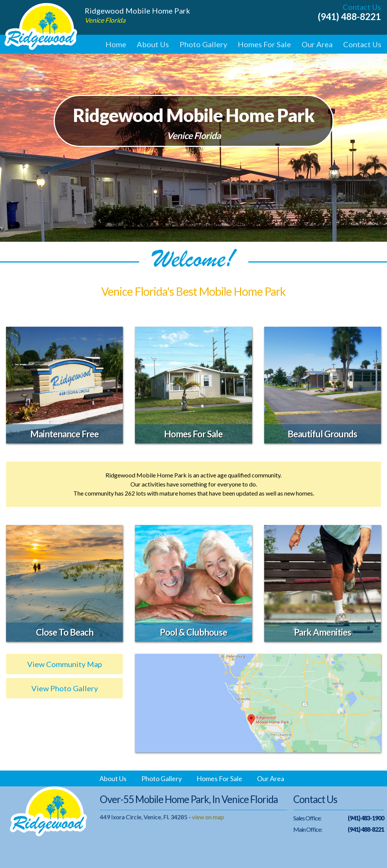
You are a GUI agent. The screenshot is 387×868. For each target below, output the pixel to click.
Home (116, 44)
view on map (208, 817)
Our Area (317, 44)
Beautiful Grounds (322, 434)
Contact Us (362, 44)
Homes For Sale (264, 44)
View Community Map (65, 664)
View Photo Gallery (65, 688)
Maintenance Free (64, 434)
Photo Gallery (203, 44)
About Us (153, 44)
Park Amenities (323, 632)
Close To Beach (65, 632)
